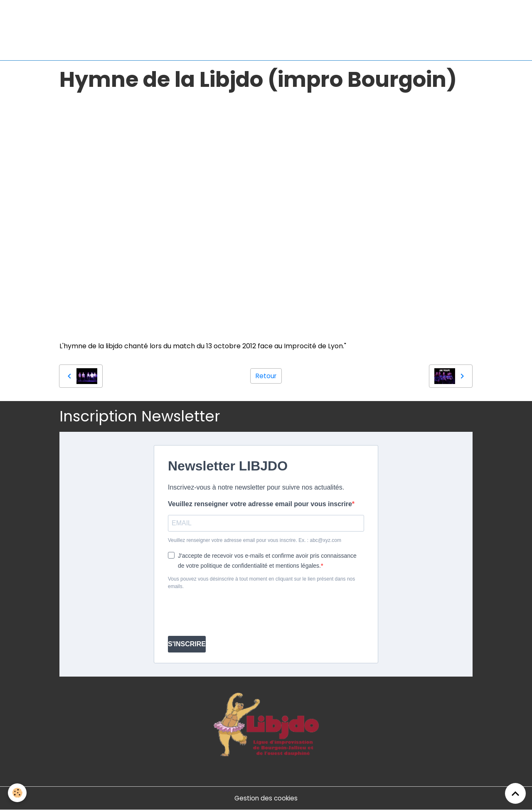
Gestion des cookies (266, 798)
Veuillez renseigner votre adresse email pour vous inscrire (260, 504)
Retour (266, 376)
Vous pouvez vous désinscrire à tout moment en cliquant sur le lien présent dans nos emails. (261, 583)
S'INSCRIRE (187, 644)
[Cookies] (18, 793)
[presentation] (231, 613)
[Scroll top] (515, 793)
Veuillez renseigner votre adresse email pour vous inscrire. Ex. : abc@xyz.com (255, 540)
